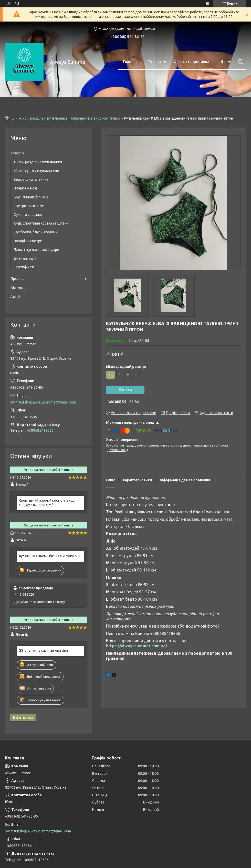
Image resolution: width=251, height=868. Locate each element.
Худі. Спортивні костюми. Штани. (41, 223)
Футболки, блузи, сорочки (36, 232)
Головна (130, 62)
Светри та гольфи (29, 206)
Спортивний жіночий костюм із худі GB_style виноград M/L (47, 502)
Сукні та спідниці (28, 215)
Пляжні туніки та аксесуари (36, 250)
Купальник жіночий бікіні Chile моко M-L (50, 556)
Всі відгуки (23, 717)
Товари (154, 62)
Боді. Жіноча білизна (31, 197)
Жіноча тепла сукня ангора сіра (44, 650)
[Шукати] (239, 62)
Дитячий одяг (25, 258)
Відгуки (17, 288)
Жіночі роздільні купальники (43, 118)
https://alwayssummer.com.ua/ (137, 646)
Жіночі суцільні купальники (36, 171)
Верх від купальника (31, 179)
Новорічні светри (28, 241)
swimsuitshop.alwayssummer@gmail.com (43, 402)
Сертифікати (24, 267)
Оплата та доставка (191, 62)
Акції (15, 297)
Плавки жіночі (25, 188)
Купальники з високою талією (95, 118)
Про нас (17, 278)
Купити (125, 390)
